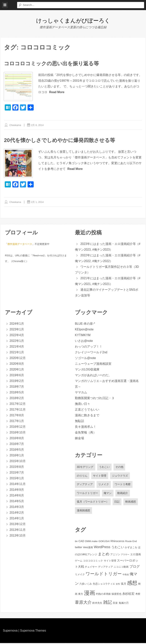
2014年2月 (17, 513)
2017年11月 (18, 410)
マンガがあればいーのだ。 (93, 375)
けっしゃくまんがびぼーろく (73, 21)
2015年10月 (18, 461)
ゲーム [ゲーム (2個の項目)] (79, 562)
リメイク (104, 485)
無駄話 (79, 421)
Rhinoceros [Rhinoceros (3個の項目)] (117, 542)
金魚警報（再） (86, 433)
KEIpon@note (84, 330)
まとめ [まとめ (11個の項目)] (104, 555)
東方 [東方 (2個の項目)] (81, 595)
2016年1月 (17, 456)
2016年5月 (17, 450)
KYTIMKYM (83, 335)
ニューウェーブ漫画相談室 (93, 364)
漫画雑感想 (83, 511)
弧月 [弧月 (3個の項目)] (124, 585)
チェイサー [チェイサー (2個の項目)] (91, 568)
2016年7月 (17, 444)
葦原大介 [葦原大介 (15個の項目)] (83, 603)
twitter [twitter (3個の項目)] (79, 548)
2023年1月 (17, 330)
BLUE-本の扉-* (85, 324)
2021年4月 (17, 347)
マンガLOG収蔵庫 (87, 370)
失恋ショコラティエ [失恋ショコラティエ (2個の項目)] (104, 585)
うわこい (105, 467)
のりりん (82, 476)
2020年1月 (17, 370)
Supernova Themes (33, 631)
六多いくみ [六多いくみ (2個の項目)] (86, 585)
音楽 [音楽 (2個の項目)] (115, 604)
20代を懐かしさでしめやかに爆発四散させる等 (61, 140)
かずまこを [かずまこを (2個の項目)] (131, 548)
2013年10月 (18, 536)
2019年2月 (17, 381)
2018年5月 (17, 393)
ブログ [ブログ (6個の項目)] (135, 567)
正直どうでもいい (87, 410)
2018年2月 (17, 398)
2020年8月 (17, 364)
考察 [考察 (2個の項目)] (138, 595)
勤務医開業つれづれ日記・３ (95, 398)
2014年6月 (17, 496)
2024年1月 (17, 324)
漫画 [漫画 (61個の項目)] (90, 594)
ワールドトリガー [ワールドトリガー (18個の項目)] (104, 575)
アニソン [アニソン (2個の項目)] (115, 555)
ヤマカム (81, 393)
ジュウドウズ (120, 476)
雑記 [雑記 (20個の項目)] (108, 603)
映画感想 (131, 503)
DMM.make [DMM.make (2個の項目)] (91, 542)
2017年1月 (17, 421)
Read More (57, 92)
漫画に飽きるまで (87, 415)
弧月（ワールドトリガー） (93, 503)
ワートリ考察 (123, 485)
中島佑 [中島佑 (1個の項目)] (126, 575)
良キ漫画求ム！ (86, 427)
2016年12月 (18, 427)
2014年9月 (17, 490)
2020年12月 (18, 358)
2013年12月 (18, 524)
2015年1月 (17, 478)
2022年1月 (17, 341)
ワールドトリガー (87, 494)
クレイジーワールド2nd (91, 352)
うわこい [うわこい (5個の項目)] (118, 548)
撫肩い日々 (83, 404)
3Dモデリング (85, 467)
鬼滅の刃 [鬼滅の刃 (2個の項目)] (124, 604)
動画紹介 (123, 494)
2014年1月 (17, 519)
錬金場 (79, 438)
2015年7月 (17, 473)
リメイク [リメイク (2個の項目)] (80, 575)
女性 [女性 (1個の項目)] (118, 585)
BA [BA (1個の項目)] (76, 542)
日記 (117, 503)
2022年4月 (17, 335)
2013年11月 (18, 530)
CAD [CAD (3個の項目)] (81, 542)
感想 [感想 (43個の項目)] (132, 584)
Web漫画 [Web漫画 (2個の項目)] (88, 548)
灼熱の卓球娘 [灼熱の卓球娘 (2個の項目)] (103, 595)
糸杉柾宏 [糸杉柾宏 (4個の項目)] (128, 595)
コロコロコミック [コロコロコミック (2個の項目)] (93, 562)
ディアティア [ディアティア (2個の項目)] (106, 568)
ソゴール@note (85, 358)
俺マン (108, 494)
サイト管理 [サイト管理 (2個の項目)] (110, 562)
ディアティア (85, 485)
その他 (120, 467)
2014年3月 (17, 507)
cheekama (15, 125)
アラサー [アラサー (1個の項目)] (125, 555)
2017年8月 (17, 415)
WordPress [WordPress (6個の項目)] (102, 548)
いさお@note (84, 341)
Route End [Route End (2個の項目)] (131, 542)
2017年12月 (18, 404)
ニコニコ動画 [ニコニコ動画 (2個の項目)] (121, 568)
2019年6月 (17, 375)
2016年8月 (17, 438)
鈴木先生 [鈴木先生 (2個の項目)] (97, 604)
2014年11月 (18, 484)
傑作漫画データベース (20, 244)
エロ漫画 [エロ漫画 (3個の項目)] (136, 555)
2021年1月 (17, 352)
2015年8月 (17, 467)
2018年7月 (17, 387)
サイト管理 (100, 476)
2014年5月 (17, 501)
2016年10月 (18, 433)
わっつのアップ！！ (89, 347)
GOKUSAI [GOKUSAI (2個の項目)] (104, 542)
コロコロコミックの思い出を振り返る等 (53, 63)
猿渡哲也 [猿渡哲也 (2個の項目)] (117, 595)
